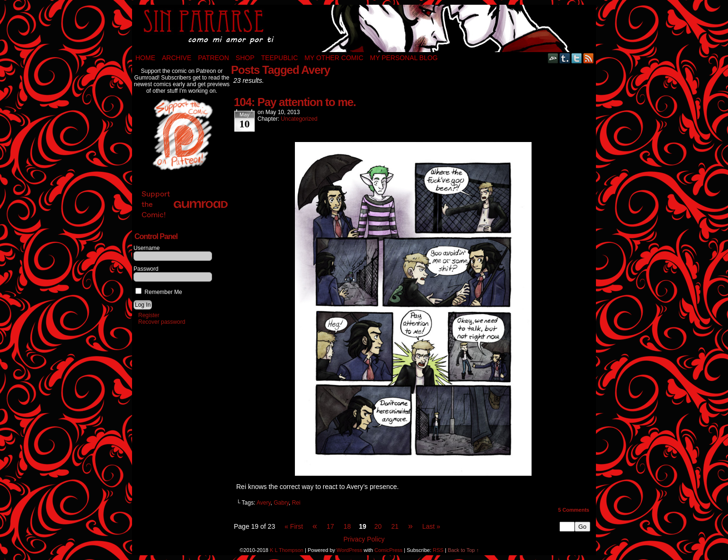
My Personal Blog (404, 58)
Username (146, 248)
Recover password (162, 322)
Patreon (213, 58)
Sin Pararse (364, 28)
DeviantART (553, 58)
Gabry (281, 503)
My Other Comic (334, 58)
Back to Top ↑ (463, 550)
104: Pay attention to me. (295, 102)
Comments (574, 510)
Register (149, 315)
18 (347, 526)
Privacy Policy (364, 539)
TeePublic (280, 58)
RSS (589, 58)
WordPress (349, 550)
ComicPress (388, 550)
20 (378, 526)
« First (294, 526)
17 (330, 526)
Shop (245, 58)
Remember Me (159, 292)
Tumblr (565, 58)
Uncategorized (299, 119)
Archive (177, 58)
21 (395, 526)
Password (146, 269)
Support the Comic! (185, 204)
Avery (264, 503)
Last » (431, 526)
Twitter (577, 58)
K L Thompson (287, 550)
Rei (296, 503)
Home (145, 58)
